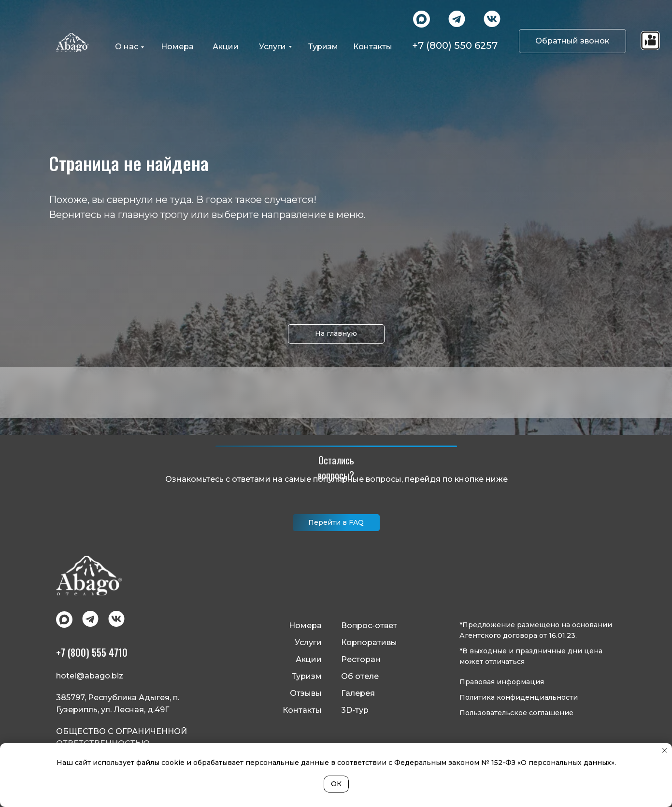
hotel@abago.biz (90, 676)
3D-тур (355, 710)
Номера (305, 626)
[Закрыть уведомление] (665, 750)
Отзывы (306, 693)
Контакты (302, 710)
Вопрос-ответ (369, 626)
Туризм (307, 676)
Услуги (308, 642)
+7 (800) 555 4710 (92, 652)
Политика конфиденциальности (519, 697)
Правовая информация (502, 682)
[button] (572, 41)
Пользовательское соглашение (516, 713)
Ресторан (361, 659)
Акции (309, 659)
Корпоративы (369, 642)
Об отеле (360, 676)
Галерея (358, 693)
